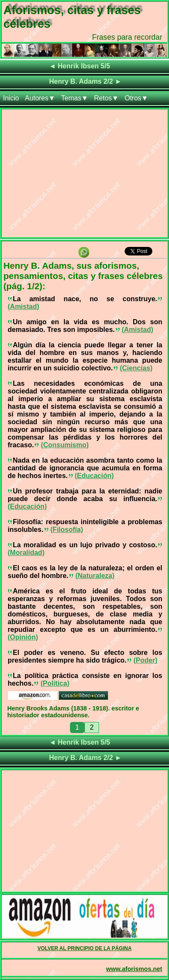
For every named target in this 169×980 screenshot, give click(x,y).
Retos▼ (106, 98)
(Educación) (94, 476)
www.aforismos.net (134, 969)
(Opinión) (23, 637)
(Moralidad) (26, 553)
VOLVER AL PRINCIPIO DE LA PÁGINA (85, 948)
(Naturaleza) (95, 576)
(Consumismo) (65, 445)
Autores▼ (40, 98)
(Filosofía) (67, 530)
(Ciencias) (136, 368)
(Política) (55, 683)
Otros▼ (136, 98)
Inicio (11, 98)
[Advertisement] (84, 175)
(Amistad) (23, 307)
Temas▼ (74, 98)
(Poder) (146, 660)
